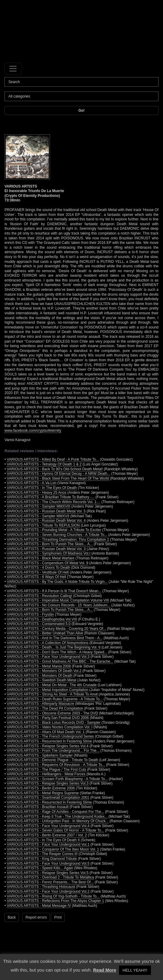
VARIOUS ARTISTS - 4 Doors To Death (39, 568)
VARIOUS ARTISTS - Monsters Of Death (40, 676)
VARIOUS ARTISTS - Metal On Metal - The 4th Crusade (52, 685)
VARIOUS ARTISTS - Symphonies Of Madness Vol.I (49, 553)
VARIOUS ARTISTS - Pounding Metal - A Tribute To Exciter (54, 530)
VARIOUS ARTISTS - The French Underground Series (50, 736)
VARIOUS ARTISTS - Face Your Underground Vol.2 (48, 891)
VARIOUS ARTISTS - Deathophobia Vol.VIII (42, 619)
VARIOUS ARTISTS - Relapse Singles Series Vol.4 (48, 746)
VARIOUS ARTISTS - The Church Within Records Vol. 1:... (54, 502)
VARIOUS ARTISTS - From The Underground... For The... (53, 751)
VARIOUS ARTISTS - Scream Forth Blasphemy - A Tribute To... (57, 779)
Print (58, 917)
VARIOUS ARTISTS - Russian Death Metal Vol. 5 (46, 511)
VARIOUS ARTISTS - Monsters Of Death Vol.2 (44, 671)
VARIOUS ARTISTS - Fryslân (30, 614)
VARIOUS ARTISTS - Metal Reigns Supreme (43, 793)
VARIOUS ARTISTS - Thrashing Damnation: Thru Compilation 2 (58, 540)
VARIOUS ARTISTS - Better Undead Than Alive (45, 633)
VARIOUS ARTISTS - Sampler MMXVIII (39, 506)
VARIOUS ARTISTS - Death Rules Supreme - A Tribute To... (55, 699)
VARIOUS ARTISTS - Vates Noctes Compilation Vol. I (50, 727)
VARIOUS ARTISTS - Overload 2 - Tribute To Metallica (50, 877)
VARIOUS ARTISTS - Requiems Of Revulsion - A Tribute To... (56, 765)
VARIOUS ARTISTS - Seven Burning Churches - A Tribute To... (57, 535)
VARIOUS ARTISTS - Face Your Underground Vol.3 (48, 657)
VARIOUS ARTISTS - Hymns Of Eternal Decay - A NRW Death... (59, 474)
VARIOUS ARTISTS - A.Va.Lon (32, 483)
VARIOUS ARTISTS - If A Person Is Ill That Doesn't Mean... (54, 591)
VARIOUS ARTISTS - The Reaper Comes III (42, 854)
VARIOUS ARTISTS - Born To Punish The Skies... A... (50, 544)
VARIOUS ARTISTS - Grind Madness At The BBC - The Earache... (60, 661)
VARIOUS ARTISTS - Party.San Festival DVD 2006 (48, 718)
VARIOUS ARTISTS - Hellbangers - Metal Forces (46, 774)
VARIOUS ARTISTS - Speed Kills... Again (40, 868)
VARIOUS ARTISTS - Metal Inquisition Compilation (48, 690)
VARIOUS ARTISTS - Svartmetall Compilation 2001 (48, 798)
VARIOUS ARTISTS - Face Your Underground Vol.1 (48, 845)
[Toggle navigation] (13, 69)
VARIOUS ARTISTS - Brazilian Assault (38, 807)
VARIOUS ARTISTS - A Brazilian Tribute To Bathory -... (51, 497)
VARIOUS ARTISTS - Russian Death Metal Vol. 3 (46, 549)
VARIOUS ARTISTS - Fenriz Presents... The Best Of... (50, 882)
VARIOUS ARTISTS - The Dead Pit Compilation (45, 708)
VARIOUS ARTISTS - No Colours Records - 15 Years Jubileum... (59, 605)
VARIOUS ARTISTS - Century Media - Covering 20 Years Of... (57, 629)
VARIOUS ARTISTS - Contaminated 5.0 (39, 624)
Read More (105, 970)
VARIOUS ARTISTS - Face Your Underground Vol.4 (48, 826)
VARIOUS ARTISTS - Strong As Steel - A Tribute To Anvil (52, 694)
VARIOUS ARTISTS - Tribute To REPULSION (43, 525)
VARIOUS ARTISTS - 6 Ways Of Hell (36, 577)
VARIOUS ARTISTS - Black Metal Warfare (41, 558)
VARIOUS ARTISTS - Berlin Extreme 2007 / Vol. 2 (47, 835)
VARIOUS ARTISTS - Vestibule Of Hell (38, 572)
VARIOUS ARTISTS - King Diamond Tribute (42, 859)
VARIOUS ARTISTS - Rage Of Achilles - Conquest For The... (56, 812)
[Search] (81, 82)
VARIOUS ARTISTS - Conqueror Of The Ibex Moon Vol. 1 (53, 849)
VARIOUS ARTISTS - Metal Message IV (39, 906)
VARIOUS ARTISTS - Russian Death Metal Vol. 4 (46, 521)
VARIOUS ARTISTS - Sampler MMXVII (38, 516)
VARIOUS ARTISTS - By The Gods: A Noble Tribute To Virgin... (57, 582)
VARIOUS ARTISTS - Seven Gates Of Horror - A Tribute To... (56, 830)
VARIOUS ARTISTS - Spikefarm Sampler (40, 755)
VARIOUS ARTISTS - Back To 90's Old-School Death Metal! (55, 469)
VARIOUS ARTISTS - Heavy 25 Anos (37, 493)
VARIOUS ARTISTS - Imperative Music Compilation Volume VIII (58, 600)
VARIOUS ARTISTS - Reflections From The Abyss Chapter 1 (56, 901)
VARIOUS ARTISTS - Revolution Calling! (40, 596)
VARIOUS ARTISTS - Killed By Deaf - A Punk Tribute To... (53, 459)
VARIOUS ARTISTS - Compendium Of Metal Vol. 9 (48, 563)
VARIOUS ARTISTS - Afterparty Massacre (41, 704)
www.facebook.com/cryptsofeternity (33, 431)
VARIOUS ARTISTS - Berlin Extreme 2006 (41, 788)
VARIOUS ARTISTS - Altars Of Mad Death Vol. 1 (46, 732)
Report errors (36, 917)
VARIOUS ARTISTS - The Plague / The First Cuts (47, 770)
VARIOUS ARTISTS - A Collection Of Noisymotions (48, 643)
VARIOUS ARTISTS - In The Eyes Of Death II (43, 840)
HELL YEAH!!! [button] (135, 970)
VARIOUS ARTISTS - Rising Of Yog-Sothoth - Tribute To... (53, 896)
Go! (81, 110)
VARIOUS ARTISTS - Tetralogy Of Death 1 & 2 (44, 464)
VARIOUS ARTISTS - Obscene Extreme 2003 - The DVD (53, 713)
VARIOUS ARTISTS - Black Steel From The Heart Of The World (58, 478)
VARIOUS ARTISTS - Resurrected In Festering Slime (49, 741)
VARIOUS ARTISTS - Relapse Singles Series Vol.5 (48, 873)
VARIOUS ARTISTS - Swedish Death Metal (42, 680)
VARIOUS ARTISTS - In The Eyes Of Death (42, 488)
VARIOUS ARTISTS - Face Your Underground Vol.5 (48, 863)
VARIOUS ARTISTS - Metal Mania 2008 (39, 666)
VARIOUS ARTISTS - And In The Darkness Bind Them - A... (55, 638)
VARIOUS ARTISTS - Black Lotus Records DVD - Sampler (54, 723)
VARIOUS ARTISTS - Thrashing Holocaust (41, 887)
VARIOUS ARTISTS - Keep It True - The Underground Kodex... (57, 817)
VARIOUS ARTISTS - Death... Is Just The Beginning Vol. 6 (54, 647)
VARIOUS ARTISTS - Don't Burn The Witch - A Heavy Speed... (57, 652)
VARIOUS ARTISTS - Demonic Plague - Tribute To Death (53, 760)
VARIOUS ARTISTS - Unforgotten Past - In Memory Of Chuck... (58, 821)
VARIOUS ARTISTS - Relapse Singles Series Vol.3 (48, 783)
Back (12, 917)
